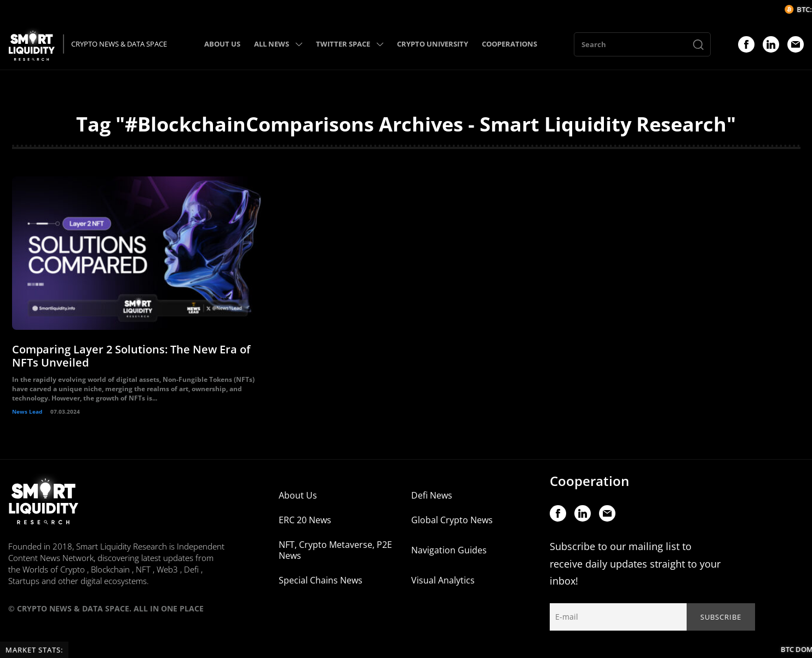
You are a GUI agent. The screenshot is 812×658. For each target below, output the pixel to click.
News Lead (27, 411)
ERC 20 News (305, 520)
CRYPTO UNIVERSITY (433, 44)
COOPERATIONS (509, 44)
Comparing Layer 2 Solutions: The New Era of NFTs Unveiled (131, 356)
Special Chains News (321, 580)
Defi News (432, 495)
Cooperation (589, 481)
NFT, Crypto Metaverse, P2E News (335, 550)
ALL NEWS (278, 44)
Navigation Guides (449, 550)
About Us (298, 495)
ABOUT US (222, 44)
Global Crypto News (452, 520)
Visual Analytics (443, 580)
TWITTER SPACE (350, 44)
